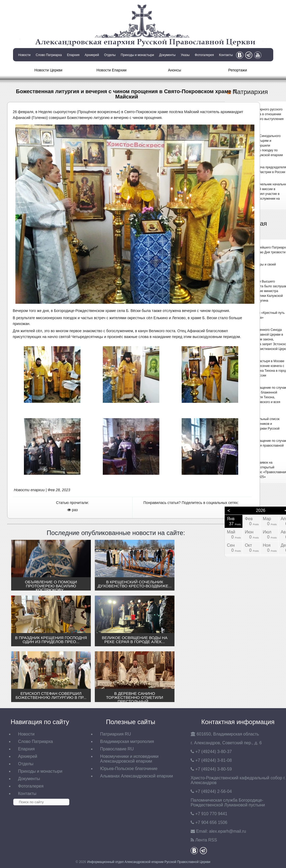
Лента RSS (206, 840)
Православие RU (117, 749)
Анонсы (174, 70)
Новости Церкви (48, 70)
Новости (24, 55)
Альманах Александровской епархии (136, 776)
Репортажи (238, 70)
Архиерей (92, 55)
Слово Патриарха (49, 55)
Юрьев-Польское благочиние (129, 769)
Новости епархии (29, 490)
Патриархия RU (116, 734)
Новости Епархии (111, 70)
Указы (185, 55)
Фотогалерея (204, 55)
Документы (167, 55)
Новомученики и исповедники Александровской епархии (129, 759)
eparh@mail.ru (227, 831)
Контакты (226, 55)
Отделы (110, 55)
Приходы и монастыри (137, 55)
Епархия (73, 55)
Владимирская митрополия (127, 741)
